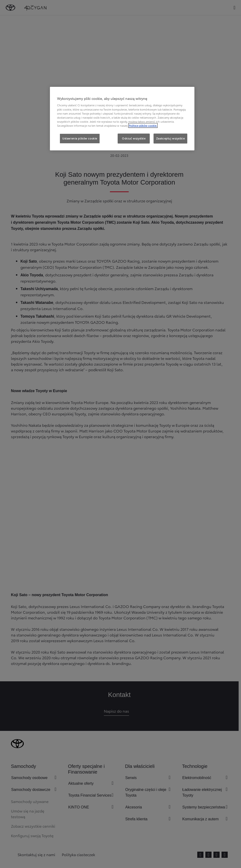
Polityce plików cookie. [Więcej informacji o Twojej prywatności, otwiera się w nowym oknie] (143, 125)
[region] (122, 119)
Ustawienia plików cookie (80, 138)
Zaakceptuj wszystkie (170, 138)
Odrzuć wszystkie (134, 138)
